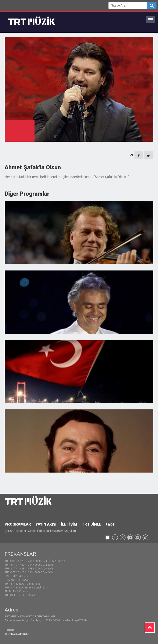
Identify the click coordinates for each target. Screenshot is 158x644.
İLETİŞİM (69, 524)
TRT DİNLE (91, 524)
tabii (111, 524)
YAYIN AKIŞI (46, 524)
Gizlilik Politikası (39, 531)
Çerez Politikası (16, 531)
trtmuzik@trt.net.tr (19, 634)
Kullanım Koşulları (64, 531)
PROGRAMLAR (18, 524)
